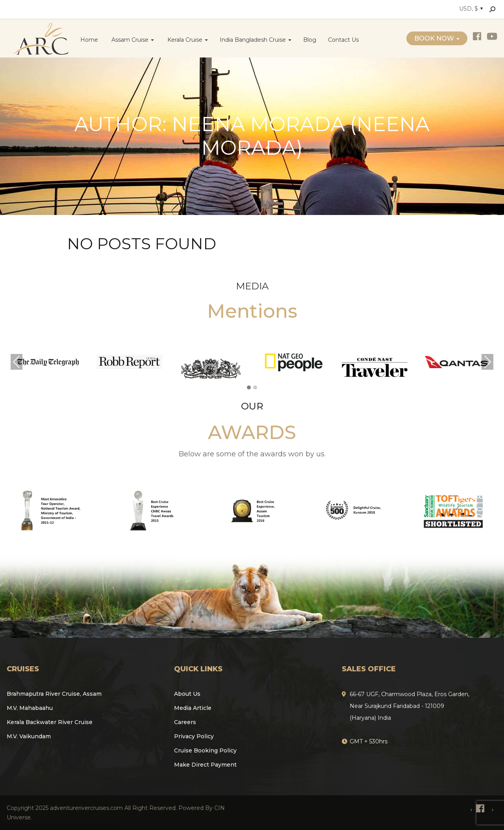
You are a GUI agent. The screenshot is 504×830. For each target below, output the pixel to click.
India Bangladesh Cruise (256, 40)
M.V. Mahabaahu (30, 708)
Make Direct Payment (205, 765)
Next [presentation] (487, 362)
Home (89, 40)
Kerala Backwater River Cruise (50, 722)
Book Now (437, 38)
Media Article (193, 708)
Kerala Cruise (187, 40)
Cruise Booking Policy (205, 750)
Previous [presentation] (17, 362)
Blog (310, 40)
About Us (187, 694)
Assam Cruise (132, 40)
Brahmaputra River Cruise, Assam (54, 694)
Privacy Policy (194, 736)
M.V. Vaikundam (29, 736)
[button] (249, 388)
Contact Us (343, 40)
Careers (185, 722)
